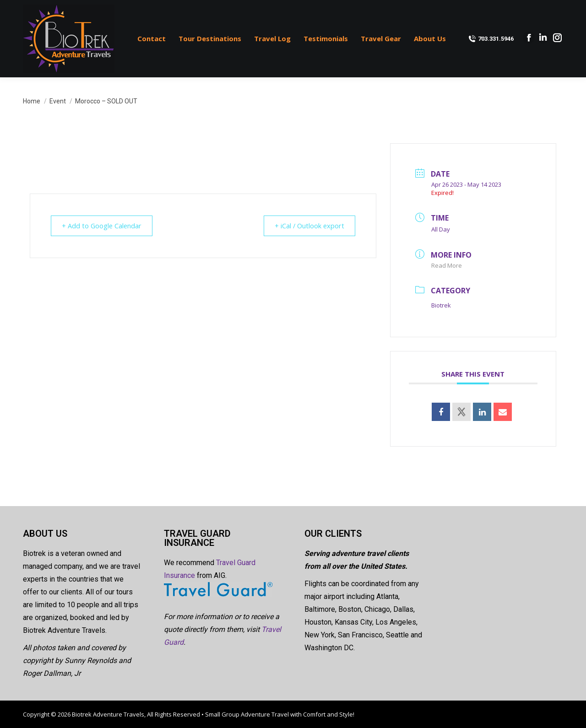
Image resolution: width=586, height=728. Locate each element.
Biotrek (441, 305)
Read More (447, 265)
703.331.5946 (491, 39)
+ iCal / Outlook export (307, 226)
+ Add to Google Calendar (105, 226)
